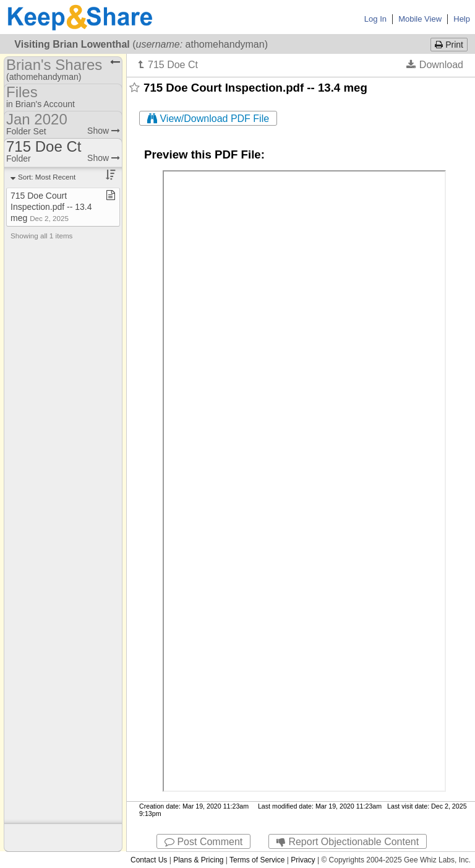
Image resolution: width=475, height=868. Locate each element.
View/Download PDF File (208, 119)
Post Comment (203, 842)
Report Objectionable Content (348, 842)
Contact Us (149, 860)
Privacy (303, 860)
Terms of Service (257, 860)
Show (104, 131)
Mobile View (420, 19)
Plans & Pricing (198, 860)
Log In (375, 19)
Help (462, 19)
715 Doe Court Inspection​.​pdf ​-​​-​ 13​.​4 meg (51, 207)
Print (449, 45)
